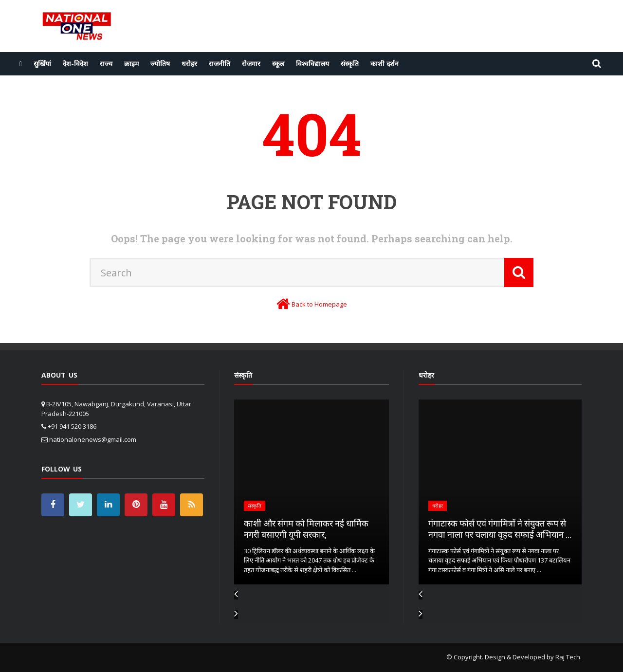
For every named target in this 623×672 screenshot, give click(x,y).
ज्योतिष (160, 64)
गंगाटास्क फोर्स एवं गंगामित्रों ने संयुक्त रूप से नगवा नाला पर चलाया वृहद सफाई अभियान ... (500, 529)
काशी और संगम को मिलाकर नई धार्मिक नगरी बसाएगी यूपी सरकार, (306, 529)
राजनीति (220, 64)
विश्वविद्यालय (312, 64)
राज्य (106, 64)
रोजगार (251, 64)
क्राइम (131, 64)
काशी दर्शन (385, 64)
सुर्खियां (42, 64)
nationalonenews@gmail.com (93, 439)
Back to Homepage (319, 304)
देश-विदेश (75, 64)
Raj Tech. (568, 657)
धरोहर (189, 64)
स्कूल (278, 64)
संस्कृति (350, 64)
